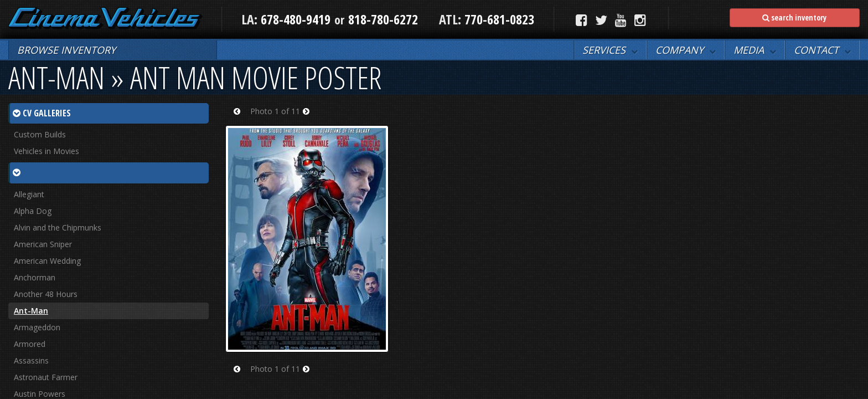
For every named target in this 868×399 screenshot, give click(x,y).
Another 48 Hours (46, 294)
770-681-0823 (498, 19)
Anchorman (35, 277)
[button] (610, 50)
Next (310, 118)
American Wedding (47, 261)
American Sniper (43, 244)
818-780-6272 (383, 19)
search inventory (794, 17)
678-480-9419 (296, 19)
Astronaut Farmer (46, 377)
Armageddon (37, 327)
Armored (30, 344)
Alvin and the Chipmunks (58, 227)
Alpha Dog (33, 211)
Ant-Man (31, 311)
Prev (241, 118)
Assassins (31, 360)
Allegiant (29, 194)
